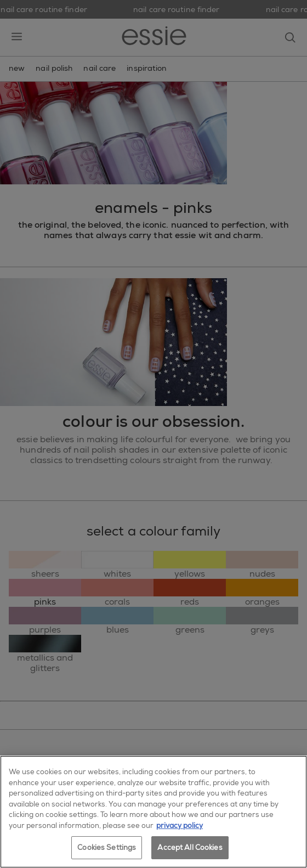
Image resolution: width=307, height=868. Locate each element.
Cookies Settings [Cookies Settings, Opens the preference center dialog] (107, 847)
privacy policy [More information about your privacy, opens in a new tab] (180, 825)
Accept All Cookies (190, 847)
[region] (153, 812)
